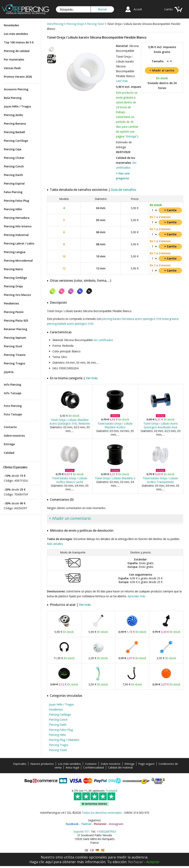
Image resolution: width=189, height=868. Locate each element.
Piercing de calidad (17, 51)
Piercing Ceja (13, 149)
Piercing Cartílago (16, 141)
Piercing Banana (15, 124)
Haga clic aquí (41, 862)
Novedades (11, 25)
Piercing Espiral (14, 183)
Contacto (10, 427)
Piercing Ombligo (15, 278)
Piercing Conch (14, 166)
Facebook (72, 824)
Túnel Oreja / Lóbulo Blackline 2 (115, 478)
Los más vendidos (16, 34)
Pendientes (11, 303)
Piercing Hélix (13, 209)
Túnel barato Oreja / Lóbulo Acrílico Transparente (160, 480)
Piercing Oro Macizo (17, 295)
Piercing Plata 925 (16, 321)
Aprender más (136, 596)
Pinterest (100, 824)
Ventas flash (12, 68)
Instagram (116, 824)
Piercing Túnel (58, 750)
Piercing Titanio (15, 355)
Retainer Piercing (15, 329)
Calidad (9, 453)
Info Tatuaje (13, 393)
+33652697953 (106, 832)
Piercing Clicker (14, 158)
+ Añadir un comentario (70, 518)
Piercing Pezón (14, 312)
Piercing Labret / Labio (19, 243)
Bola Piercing (13, 98)
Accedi (138, 9)
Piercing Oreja (13, 286)
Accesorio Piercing (16, 89)
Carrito (169, 9)
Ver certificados (103, 340)
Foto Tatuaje (13, 414)
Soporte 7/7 (81, 832)
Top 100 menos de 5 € (19, 42)
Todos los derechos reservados (102, 813)
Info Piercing (12, 385)
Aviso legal (72, 767)
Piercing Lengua (15, 252)
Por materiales (14, 59)
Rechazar (136, 862)
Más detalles (55, 544)
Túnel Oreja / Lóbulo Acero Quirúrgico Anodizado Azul (161, 425)
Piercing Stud (13, 346)
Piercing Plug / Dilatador (64, 740)
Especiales (20, 764)
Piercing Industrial (16, 235)
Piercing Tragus (15, 363)
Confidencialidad (94, 767)
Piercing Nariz (13, 269)
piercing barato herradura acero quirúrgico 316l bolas (136, 319)
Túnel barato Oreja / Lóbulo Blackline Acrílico (115, 425)
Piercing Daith (13, 175)
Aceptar (153, 862)
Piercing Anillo (13, 115)
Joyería (9, 372)
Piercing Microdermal (18, 261)
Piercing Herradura (17, 218)
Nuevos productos (42, 764)
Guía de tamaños (124, 190)
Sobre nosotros (14, 436)
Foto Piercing (13, 406)
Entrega (9, 444)
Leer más (122, 81)
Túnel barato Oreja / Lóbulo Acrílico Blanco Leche (70, 480)
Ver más (92, 378)
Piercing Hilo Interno (18, 226)
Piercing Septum (15, 338)
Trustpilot (111, 791)
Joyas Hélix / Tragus (17, 106)
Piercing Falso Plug (16, 201)
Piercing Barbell (14, 132)
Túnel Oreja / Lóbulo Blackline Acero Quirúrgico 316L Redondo (70, 422)
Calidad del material (120, 767)
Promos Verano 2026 (18, 77)
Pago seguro (146, 764)
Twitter (86, 824)
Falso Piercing (13, 192)
